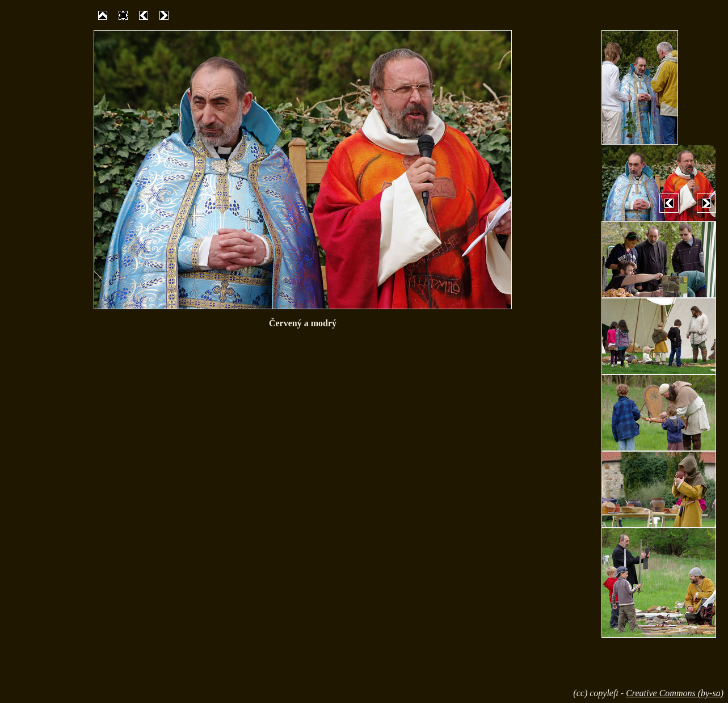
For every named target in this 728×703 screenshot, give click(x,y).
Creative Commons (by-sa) (675, 693)
